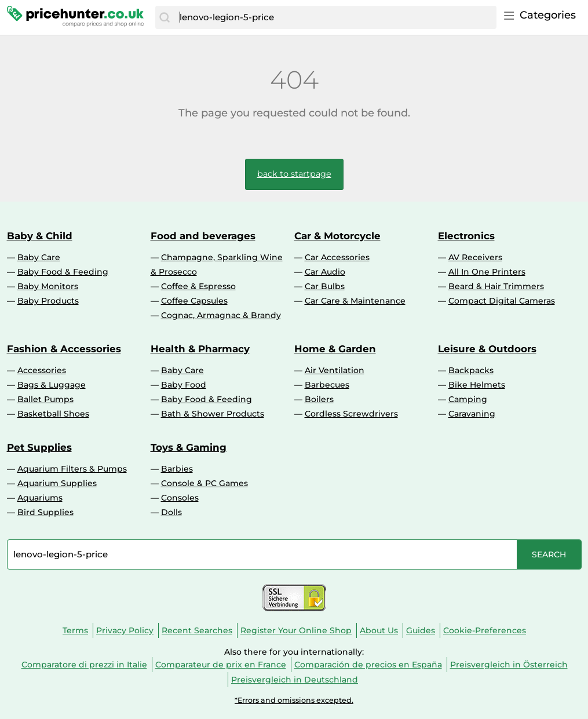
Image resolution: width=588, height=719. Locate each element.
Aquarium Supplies (57, 483)
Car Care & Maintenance (355, 301)
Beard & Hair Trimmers (496, 286)
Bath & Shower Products (213, 414)
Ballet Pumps (45, 399)
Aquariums (40, 498)
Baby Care (39, 257)
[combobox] (335, 17)
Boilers (319, 399)
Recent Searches (197, 630)
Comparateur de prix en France (221, 665)
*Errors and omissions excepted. (294, 700)
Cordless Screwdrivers (351, 414)
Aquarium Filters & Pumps (72, 469)
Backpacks (471, 370)
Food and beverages (203, 236)
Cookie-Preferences (485, 630)
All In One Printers (487, 272)
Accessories (42, 370)
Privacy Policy (125, 630)
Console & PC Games (204, 483)
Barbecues (327, 385)
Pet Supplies (39, 447)
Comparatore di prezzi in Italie (84, 665)
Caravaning (472, 414)
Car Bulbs (325, 286)
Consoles (180, 498)
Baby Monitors (48, 286)
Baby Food (184, 385)
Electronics (466, 236)
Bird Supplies (45, 512)
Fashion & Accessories (64, 349)
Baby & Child (40, 236)
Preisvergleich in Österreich (509, 665)
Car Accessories (337, 257)
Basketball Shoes (53, 414)
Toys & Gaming (189, 447)
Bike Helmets (477, 385)
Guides (421, 630)
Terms (75, 630)
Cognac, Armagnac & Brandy (221, 315)
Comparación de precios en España (368, 665)
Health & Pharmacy (200, 349)
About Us (379, 630)
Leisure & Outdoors (487, 349)
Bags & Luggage (52, 385)
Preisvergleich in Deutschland (295, 680)
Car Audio (325, 272)
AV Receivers (475, 257)
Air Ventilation (335, 370)
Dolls (171, 512)
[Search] (165, 17)
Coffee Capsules (194, 301)
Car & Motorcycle (337, 236)
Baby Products (48, 301)
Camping (468, 399)
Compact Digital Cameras (502, 301)
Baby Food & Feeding (63, 272)
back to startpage (294, 174)
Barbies (177, 469)
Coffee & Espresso (198, 286)
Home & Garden (335, 349)
